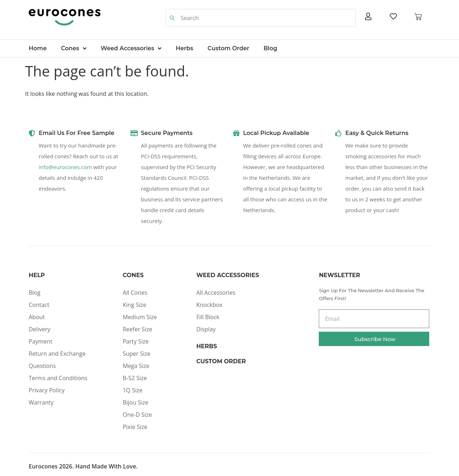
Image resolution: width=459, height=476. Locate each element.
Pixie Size (135, 427)
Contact (39, 305)
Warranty (41, 402)
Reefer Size (137, 329)
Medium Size (140, 317)
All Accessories (216, 293)
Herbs (184, 48)
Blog (270, 48)
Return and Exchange (57, 354)
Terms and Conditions (58, 378)
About (37, 317)
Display (206, 329)
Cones (74, 48)
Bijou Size (135, 402)
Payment (41, 341)
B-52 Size (135, 378)
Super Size (136, 354)
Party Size (136, 341)
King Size (134, 305)
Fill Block (208, 317)
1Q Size (133, 390)
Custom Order (228, 48)
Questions (42, 366)
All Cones (135, 293)
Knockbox (209, 305)
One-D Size (137, 415)
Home (38, 48)
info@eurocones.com (65, 167)
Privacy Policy (47, 390)
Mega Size (136, 366)
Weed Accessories (131, 48)
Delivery (39, 329)
